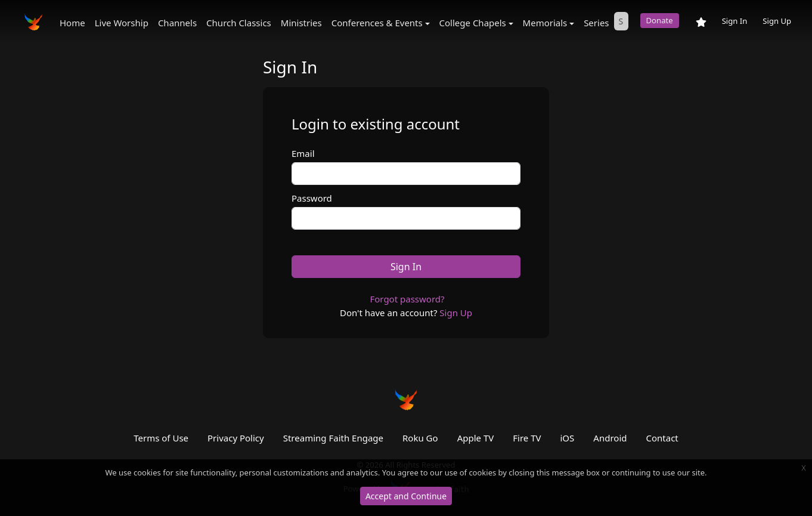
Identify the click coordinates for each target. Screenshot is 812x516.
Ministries (301, 23)
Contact (662, 438)
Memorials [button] (545, 23)
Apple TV (476, 438)
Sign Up (777, 21)
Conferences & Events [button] (377, 23)
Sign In (735, 21)
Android (610, 438)
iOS (568, 438)
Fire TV (527, 438)
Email (303, 153)
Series (596, 23)
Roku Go (420, 438)
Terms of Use (161, 438)
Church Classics (239, 23)
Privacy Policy (236, 438)
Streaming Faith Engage (333, 438)
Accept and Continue (406, 496)
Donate (660, 20)
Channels (177, 23)
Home (72, 23)
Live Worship (122, 23)
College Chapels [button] (473, 23)
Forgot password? (407, 299)
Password (312, 198)
